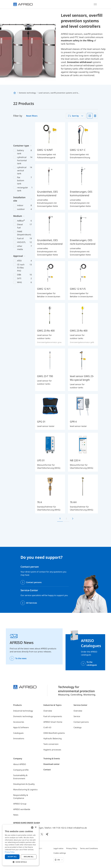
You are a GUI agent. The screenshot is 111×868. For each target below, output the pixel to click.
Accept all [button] (12, 857)
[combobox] (76, 116)
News (16, 815)
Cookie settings (60, 853)
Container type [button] (21, 125)
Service (77, 716)
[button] (21, 862)
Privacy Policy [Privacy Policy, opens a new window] (10, 852)
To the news (21, 658)
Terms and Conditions (89, 848)
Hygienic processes (52, 750)
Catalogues (18, 733)
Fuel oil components (53, 716)
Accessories (19, 722)
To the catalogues (92, 663)
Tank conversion (51, 744)
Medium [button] (18, 196)
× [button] (36, 827)
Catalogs (78, 727)
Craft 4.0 (47, 727)
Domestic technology (23, 716)
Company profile (21, 770)
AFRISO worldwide (22, 809)
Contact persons (34, 582)
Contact (47, 770)
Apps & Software (21, 727)
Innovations (19, 738)
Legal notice (58, 848)
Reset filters (32, 116)
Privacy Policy (72, 848)
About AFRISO (20, 764)
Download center (51, 764)
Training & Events (52, 759)
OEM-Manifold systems (54, 733)
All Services (32, 603)
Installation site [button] (19, 179)
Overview (48, 711)
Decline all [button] (29, 857)
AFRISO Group (20, 804)
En (60, 860)
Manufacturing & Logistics (25, 789)
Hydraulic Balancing (53, 738)
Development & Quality (24, 784)
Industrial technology (23, 711)
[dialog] (21, 845)
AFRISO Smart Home (53, 722)
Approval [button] (18, 236)
